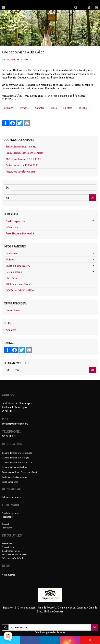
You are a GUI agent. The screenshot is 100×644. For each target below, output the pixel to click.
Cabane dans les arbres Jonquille (17, 453)
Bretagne (24, 108)
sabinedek (10, 60)
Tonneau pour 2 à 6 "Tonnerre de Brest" (20, 472)
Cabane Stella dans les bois (15, 467)
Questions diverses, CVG (18, 266)
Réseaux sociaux (14, 272)
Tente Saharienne (10, 482)
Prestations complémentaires (21, 172)
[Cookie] (8, 636)
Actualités (11, 330)
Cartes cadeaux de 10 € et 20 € (22, 165)
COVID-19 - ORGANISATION (20, 290)
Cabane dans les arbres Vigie (15, 458)
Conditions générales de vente (50, 632)
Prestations (11, 253)
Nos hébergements (15, 221)
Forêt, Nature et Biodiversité (20, 233)
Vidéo (54, 108)
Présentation (12, 227)
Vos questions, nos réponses (15, 554)
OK (93, 198)
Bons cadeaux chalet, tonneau (21, 147)
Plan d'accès (12, 278)
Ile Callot (83, 108)
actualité (9, 108)
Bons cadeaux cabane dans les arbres (25, 153)
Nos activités (8, 547)
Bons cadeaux (13, 310)
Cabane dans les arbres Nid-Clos (17, 462)
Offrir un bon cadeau (11, 497)
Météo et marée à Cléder (18, 284)
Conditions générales (12, 551)
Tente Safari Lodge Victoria (14, 477)
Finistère (68, 108)
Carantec (40, 108)
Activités (10, 259)
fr (83, 7)
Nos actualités (9, 575)
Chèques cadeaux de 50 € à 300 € (24, 159)
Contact (5, 524)
